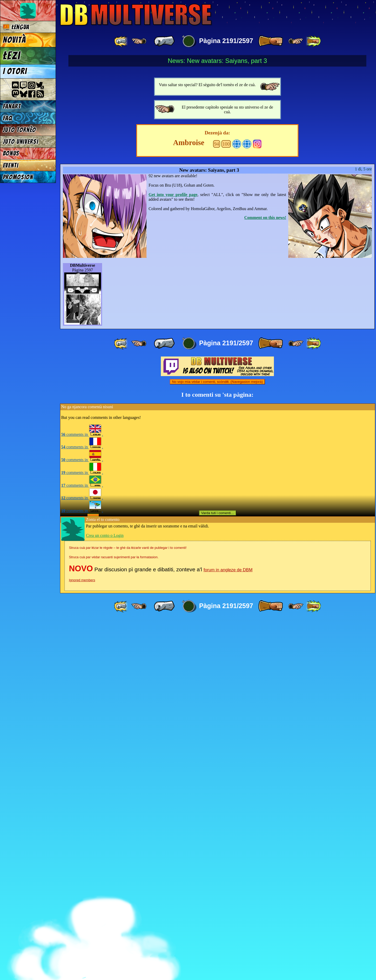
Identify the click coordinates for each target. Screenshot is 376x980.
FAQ (8, 118)
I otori (15, 71)
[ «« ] (121, 41)
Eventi (11, 165)
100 (226, 503)
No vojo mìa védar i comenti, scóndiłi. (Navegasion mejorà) (217, 741)
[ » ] (271, 41)
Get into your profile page (173, 554)
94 (217, 503)
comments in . (82, 794)
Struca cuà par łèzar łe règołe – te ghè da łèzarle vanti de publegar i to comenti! (128, 907)
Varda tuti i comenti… (218, 872)
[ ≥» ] (296, 41)
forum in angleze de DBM (228, 929)
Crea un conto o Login (105, 895)
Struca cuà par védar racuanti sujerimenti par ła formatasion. (114, 916)
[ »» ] (313, 41)
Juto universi (21, 142)
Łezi (12, 56)
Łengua (16, 27)
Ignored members (82, 939)
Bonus (11, 153)
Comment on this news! (265, 577)
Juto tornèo (19, 130)
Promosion (18, 177)
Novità (14, 40)
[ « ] (164, 41)
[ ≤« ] (139, 41)
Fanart (12, 106)
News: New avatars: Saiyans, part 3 (217, 61)
